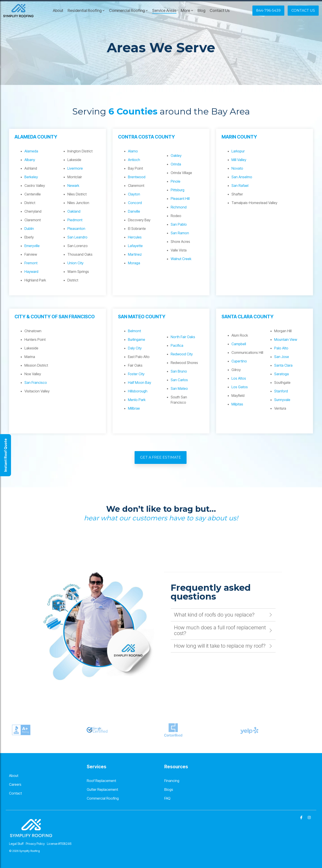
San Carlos (179, 380)
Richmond (179, 207)
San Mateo (179, 388)
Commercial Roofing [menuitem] (103, 798)
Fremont (31, 263)
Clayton (134, 194)
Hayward (31, 272)
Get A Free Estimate (161, 457)
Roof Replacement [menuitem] (101, 781)
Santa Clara (283, 365)
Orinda (176, 164)
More (187, 10)
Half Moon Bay (140, 382)
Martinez (135, 254)
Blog (201, 10)
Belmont (134, 331)
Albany (30, 160)
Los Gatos (240, 387)
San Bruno (179, 371)
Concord (135, 203)
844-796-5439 (268, 10)
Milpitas (237, 404)
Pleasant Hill (180, 199)
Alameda (31, 151)
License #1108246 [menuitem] (59, 844)
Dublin (29, 229)
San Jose (282, 357)
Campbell (239, 344)
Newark (73, 186)
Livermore (75, 168)
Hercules (135, 237)
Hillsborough (138, 391)
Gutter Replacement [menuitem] (102, 789)
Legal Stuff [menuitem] (16, 844)
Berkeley (31, 177)
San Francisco (36, 382)
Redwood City (182, 354)
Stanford (281, 391)
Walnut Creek (181, 259)
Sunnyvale (282, 400)
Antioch (134, 160)
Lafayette (135, 246)
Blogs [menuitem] (169, 789)
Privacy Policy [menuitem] (35, 844)
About (58, 10)
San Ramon (180, 233)
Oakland (74, 211)
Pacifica (177, 345)
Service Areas (164, 10)
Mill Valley (239, 160)
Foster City (136, 374)
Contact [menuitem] (15, 793)
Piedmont (75, 220)
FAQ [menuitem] (167, 798)
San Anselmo (242, 177)
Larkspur (238, 151)
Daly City (135, 348)
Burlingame (137, 339)
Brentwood (137, 177)
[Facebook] (302, 817)
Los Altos (239, 378)
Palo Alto (281, 348)
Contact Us (220, 10)
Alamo (133, 151)
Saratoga (281, 374)
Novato (237, 168)
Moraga (134, 263)
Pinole (176, 181)
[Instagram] (309, 817)
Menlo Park (137, 400)
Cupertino (239, 361)
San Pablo (179, 224)
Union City (75, 263)
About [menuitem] (14, 776)
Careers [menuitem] (15, 784)
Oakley (176, 156)
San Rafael (240, 186)
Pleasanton (76, 229)
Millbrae (134, 408)
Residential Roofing (86, 10)
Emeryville (32, 246)
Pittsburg (178, 190)
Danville (134, 211)
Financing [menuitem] (172, 781)
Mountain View (286, 339)
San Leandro (77, 237)
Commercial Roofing (128, 10)
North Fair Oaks (183, 337)
